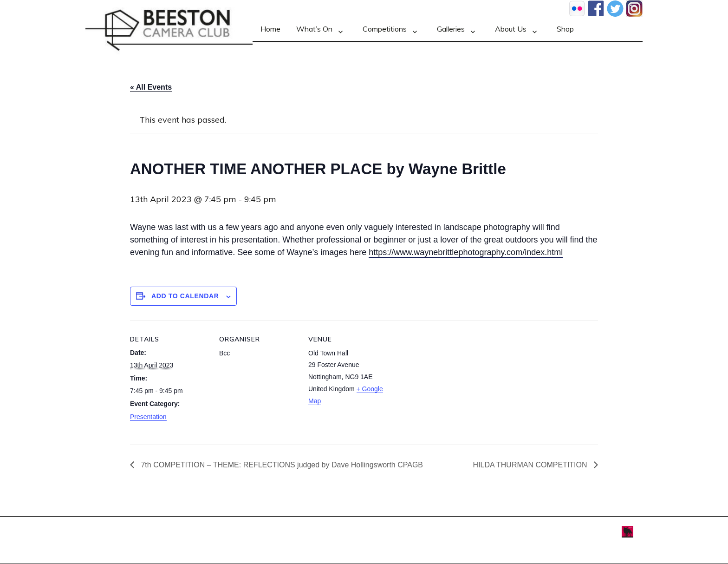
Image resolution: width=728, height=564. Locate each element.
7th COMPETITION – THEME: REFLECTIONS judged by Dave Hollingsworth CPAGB (281, 465)
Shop (565, 29)
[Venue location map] (446, 384)
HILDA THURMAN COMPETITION (531, 465)
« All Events (151, 87)
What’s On (314, 29)
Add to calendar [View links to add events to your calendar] (185, 296)
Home (270, 29)
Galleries (451, 29)
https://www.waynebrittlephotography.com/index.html (466, 252)
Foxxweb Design (598, 531)
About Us (511, 29)
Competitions (385, 29)
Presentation (148, 417)
